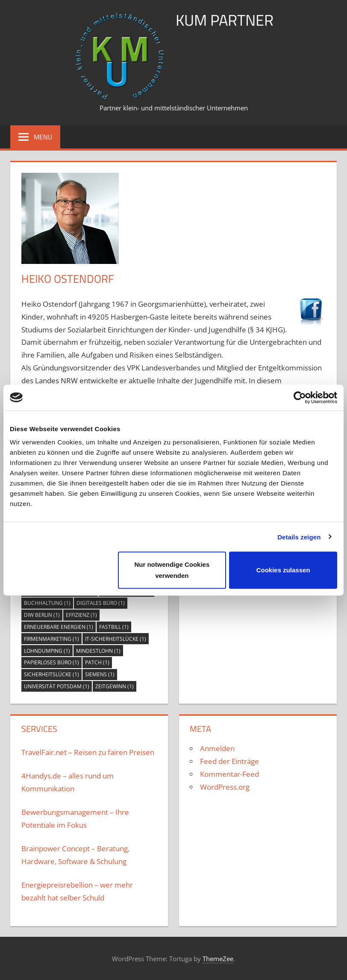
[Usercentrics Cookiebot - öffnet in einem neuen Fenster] (300, 397)
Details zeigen (299, 537)
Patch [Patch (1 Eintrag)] (97, 662)
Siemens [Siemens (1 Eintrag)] (100, 674)
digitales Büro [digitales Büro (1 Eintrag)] (101, 603)
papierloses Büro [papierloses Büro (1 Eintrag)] (51, 662)
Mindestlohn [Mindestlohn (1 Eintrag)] (98, 651)
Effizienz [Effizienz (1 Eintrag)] (81, 615)
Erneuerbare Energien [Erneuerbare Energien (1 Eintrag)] (59, 627)
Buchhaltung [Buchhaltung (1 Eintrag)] (47, 603)
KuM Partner (225, 20)
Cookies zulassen (283, 570)
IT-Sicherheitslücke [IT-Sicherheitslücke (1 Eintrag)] (116, 639)
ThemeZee (218, 959)
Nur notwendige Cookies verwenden (172, 570)
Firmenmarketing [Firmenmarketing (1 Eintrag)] (51, 639)
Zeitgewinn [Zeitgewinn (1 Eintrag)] (115, 686)
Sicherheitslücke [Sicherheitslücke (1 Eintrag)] (51, 674)
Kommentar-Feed (229, 774)
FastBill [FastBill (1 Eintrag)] (114, 627)
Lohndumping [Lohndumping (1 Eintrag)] (47, 651)
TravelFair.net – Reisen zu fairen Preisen (88, 752)
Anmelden (217, 748)
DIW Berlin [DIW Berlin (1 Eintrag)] (42, 615)
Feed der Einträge (229, 761)
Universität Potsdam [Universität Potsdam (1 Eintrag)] (57, 686)
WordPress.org (225, 787)
